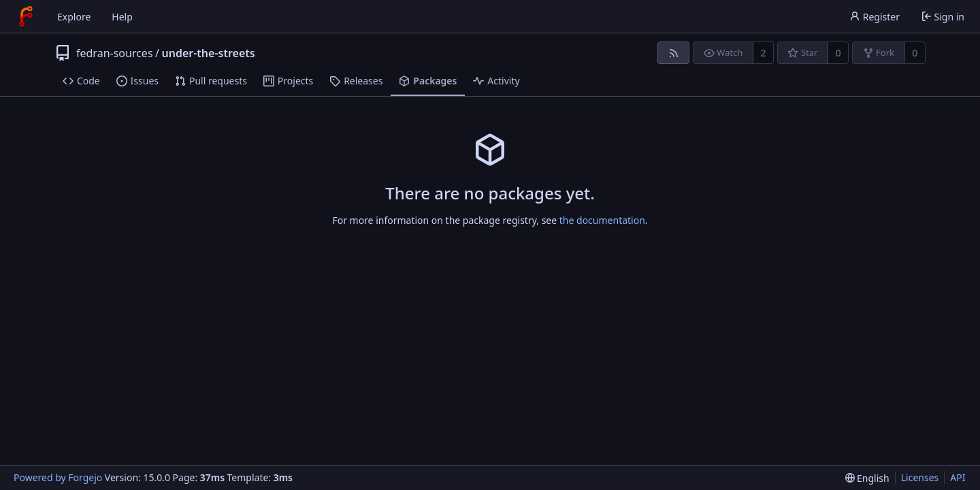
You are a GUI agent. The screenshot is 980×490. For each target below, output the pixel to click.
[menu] (867, 478)
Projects (288, 81)
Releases (356, 81)
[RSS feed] (673, 53)
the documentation (602, 220)
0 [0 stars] (838, 53)
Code (81, 81)
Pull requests (211, 81)
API (958, 477)
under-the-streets (209, 53)
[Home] (26, 16)
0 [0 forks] (915, 53)
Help (122, 17)
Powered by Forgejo (58, 477)
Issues (137, 81)
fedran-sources (115, 53)
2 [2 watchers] (764, 53)
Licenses (920, 477)
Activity (496, 81)
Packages (428, 81)
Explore (74, 17)
